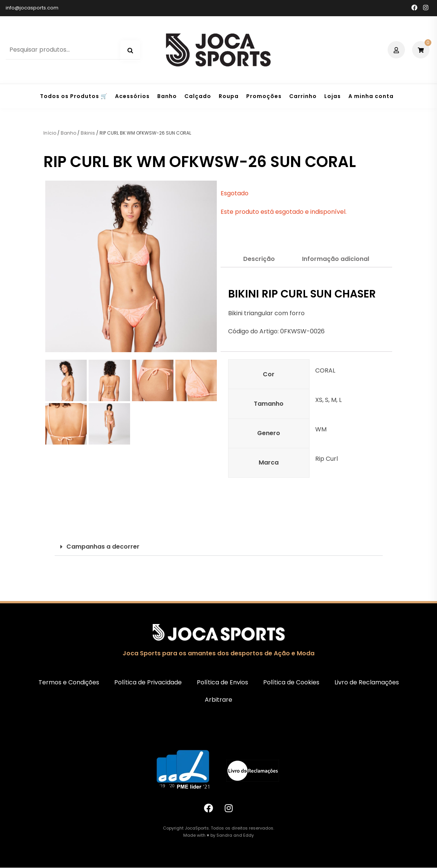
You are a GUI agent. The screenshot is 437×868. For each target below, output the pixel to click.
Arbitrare (218, 700)
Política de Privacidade (148, 682)
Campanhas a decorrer (103, 547)
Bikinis (88, 133)
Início (50, 133)
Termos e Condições (69, 682)
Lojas (333, 96)
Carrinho (303, 96)
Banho (167, 96)
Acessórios (132, 96)
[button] (219, 547)
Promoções (264, 96)
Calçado (198, 96)
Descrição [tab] (259, 259)
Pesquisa (130, 51)
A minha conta (371, 96)
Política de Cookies (291, 682)
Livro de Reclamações (367, 682)
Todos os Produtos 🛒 (74, 96)
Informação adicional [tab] (336, 259)
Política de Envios (222, 682)
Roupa (229, 96)
